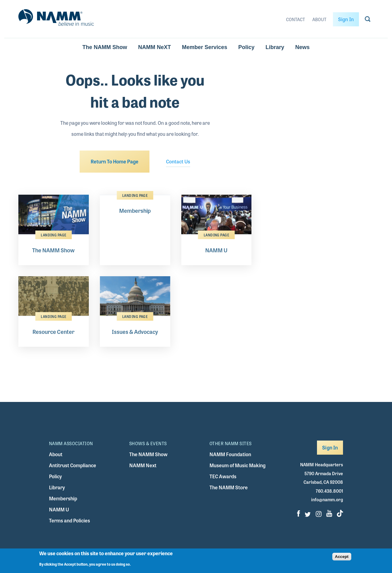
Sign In (346, 19)
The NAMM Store (229, 487)
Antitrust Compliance (73, 465)
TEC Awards (223, 476)
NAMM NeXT (155, 47)
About (319, 19)
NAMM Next (143, 465)
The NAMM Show (105, 47)
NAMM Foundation (230, 454)
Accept (342, 559)
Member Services (205, 47)
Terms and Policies (70, 520)
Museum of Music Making (237, 465)
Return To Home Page (115, 161)
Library (275, 47)
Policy (246, 47)
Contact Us (178, 161)
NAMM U (59, 509)
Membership (63, 498)
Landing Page (53, 235)
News (302, 47)
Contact (296, 19)
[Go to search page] (368, 20)
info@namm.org (327, 499)
